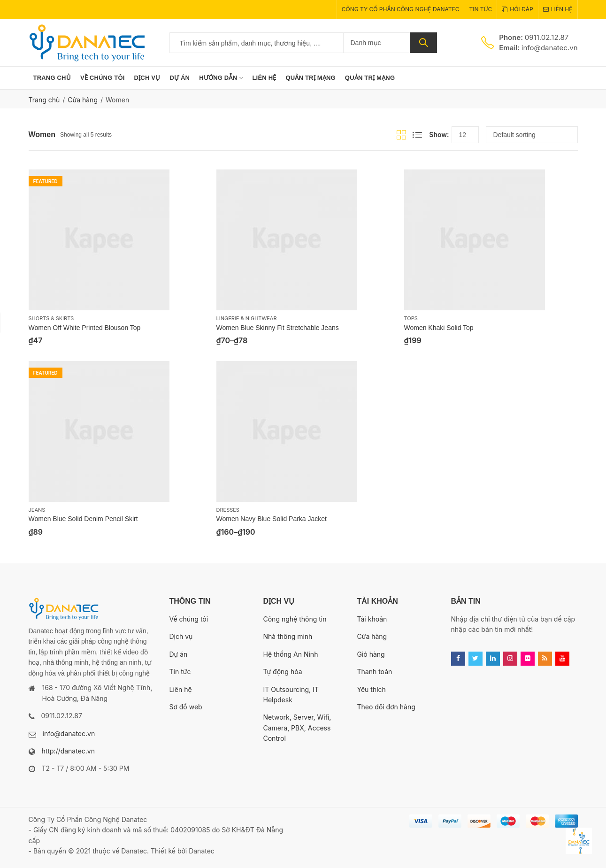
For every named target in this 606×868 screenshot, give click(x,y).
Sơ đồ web (186, 707)
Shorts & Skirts (51, 318)
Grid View (401, 135)
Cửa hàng (83, 100)
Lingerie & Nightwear (247, 318)
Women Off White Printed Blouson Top (85, 328)
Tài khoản (372, 619)
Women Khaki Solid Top (439, 328)
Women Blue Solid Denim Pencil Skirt (83, 519)
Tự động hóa (283, 672)
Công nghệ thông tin (295, 619)
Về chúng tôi (189, 619)
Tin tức (180, 672)
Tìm (423, 43)
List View (417, 135)
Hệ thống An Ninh (291, 654)
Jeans (37, 510)
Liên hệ (181, 689)
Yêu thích (372, 689)
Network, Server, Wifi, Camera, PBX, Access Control (297, 728)
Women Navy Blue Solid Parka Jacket (272, 519)
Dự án (179, 654)
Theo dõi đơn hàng (386, 707)
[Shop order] (532, 135)
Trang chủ (44, 100)
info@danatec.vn (69, 734)
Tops (411, 318)
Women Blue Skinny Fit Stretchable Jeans (278, 328)
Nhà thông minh (288, 636)
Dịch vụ (181, 636)
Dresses (228, 510)
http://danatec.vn (68, 751)
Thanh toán (375, 672)
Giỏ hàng (371, 654)
